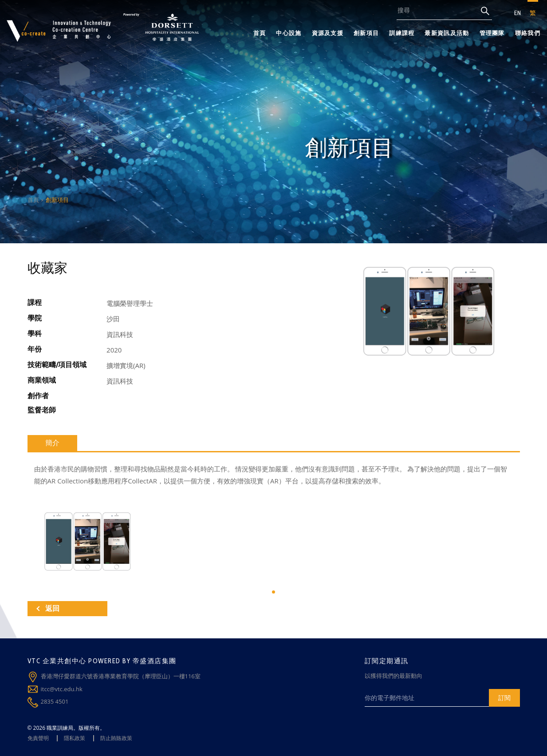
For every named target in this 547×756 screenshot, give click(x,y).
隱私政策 (75, 738)
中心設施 (289, 33)
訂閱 (504, 698)
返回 (48, 608)
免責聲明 (38, 738)
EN (517, 13)
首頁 (260, 33)
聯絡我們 (528, 33)
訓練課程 (402, 33)
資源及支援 (328, 33)
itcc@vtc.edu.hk (62, 689)
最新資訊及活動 (447, 33)
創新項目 (366, 33)
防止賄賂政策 (116, 738)
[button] (273, 592)
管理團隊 (492, 33)
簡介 (52, 443)
